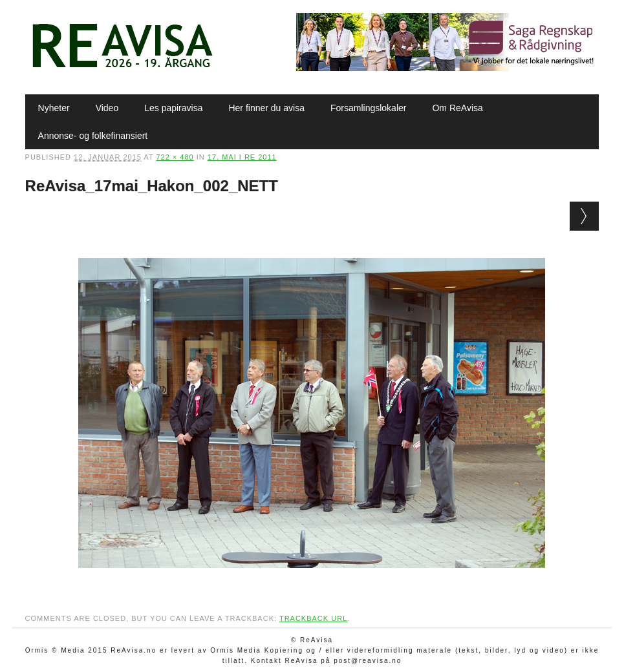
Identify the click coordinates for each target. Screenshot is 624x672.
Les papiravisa (173, 108)
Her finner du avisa (266, 108)
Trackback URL (313, 618)
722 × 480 (175, 157)
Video (107, 108)
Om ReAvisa (457, 108)
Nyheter (54, 108)
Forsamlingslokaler (368, 108)
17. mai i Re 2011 (242, 157)
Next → (584, 216)
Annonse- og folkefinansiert (93, 136)
